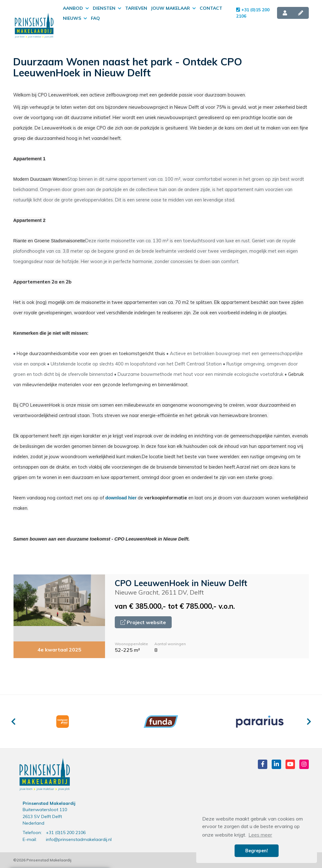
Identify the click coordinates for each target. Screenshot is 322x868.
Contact (211, 8)
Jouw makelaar (173, 8)
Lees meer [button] (260, 835)
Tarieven (136, 8)
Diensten (107, 8)
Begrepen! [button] (257, 851)
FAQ (95, 18)
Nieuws (75, 18)
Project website (143, 622)
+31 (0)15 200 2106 (253, 13)
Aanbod (76, 8)
